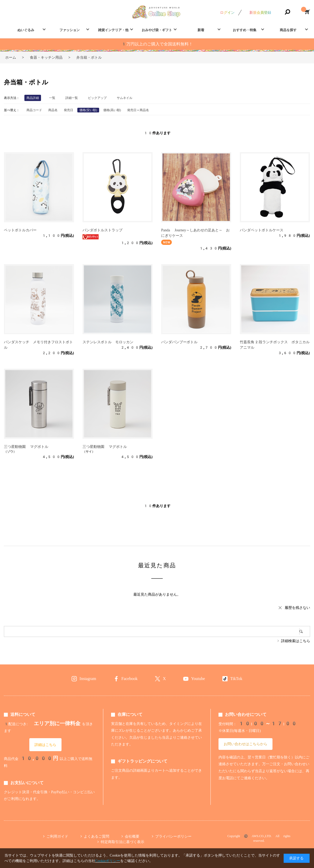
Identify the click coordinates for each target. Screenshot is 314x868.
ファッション (70, 30)
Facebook (129, 679)
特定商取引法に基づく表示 (122, 842)
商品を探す (288, 30)
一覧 (52, 98)
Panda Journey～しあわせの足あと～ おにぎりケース (195, 233)
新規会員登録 (260, 12)
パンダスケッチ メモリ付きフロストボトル (38, 345)
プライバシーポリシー (173, 836)
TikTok (236, 679)
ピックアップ (97, 98)
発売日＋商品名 (138, 110)
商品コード (34, 110)
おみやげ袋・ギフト (157, 30)
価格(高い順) (112, 110)
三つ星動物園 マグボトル (26, 447)
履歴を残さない (297, 608)
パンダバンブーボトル (179, 342)
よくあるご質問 (97, 836)
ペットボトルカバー (20, 230)
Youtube (198, 679)
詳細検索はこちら (296, 641)
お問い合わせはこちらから (245, 744)
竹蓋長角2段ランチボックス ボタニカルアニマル (275, 345)
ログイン (227, 12)
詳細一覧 (72, 98)
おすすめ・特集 (245, 30)
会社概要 (132, 836)
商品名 (53, 110)
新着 (201, 30)
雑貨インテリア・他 (113, 30)
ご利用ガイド (57, 836)
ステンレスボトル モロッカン (108, 342)
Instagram (88, 679)
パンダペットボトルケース (262, 230)
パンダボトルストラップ (103, 230)
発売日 (69, 110)
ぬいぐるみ (26, 30)
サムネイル (125, 98)
